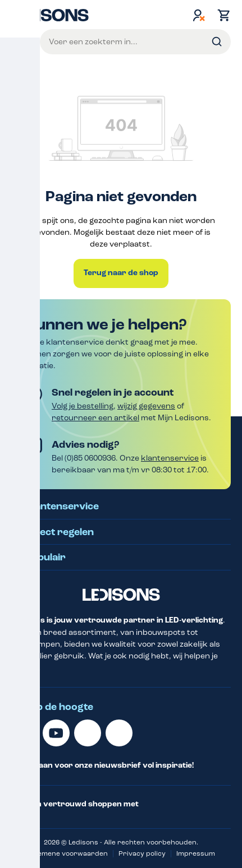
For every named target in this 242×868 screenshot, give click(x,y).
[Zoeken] (217, 42)
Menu (21, 41)
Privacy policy (142, 853)
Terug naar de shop (121, 273)
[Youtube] (56, 733)
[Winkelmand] (221, 15)
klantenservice (170, 458)
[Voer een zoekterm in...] (135, 42)
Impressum (196, 853)
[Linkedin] (25, 733)
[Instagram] (119, 733)
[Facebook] (88, 733)
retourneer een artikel (95, 418)
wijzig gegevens (146, 406)
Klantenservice (62, 507)
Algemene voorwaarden (68, 853)
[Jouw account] (199, 15)
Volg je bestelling (83, 406)
